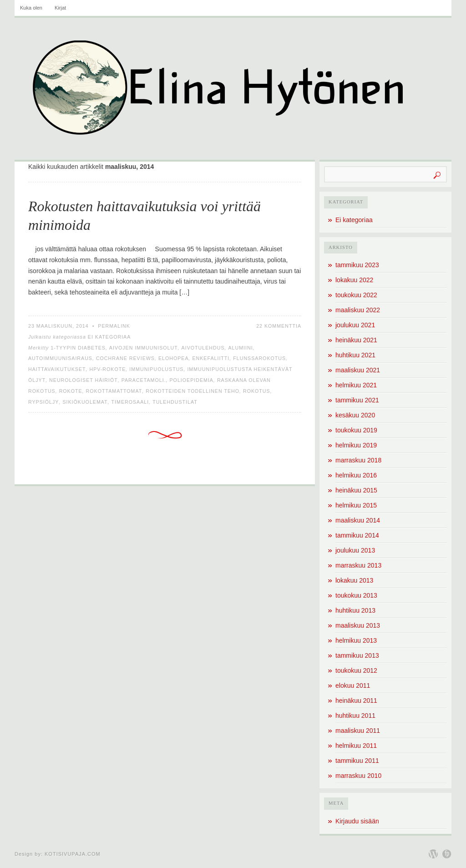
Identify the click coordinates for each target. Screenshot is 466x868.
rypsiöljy (43, 402)
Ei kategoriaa (109, 337)
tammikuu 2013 (357, 655)
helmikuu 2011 (356, 746)
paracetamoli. (144, 380)
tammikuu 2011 (357, 761)
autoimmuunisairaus (60, 358)
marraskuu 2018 (358, 460)
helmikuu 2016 (356, 475)
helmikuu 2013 (356, 640)
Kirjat (60, 8)
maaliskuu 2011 (358, 731)
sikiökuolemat (85, 402)
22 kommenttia (279, 326)
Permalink (114, 326)
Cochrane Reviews (125, 358)
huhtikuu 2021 (355, 355)
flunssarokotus (259, 358)
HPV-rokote (107, 369)
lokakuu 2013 (354, 580)
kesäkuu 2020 (355, 415)
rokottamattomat (114, 391)
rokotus (257, 391)
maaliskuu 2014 (358, 520)
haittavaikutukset (57, 369)
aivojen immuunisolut (144, 348)
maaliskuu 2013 (358, 625)
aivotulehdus (203, 348)
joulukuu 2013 (355, 550)
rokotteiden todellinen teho (192, 391)
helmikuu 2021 (356, 385)
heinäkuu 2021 (356, 340)
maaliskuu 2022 (358, 310)
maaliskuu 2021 (358, 370)
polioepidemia (191, 380)
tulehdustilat (175, 402)
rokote (71, 391)
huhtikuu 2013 (355, 610)
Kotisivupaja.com (73, 854)
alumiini (240, 348)
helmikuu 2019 (356, 445)
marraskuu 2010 (358, 776)
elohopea (174, 358)
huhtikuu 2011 (355, 716)
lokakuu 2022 (354, 280)
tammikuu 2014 (357, 535)
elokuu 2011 (353, 685)
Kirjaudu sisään (357, 821)
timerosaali (130, 402)
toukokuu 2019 (356, 430)
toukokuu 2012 (356, 670)
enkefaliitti (211, 358)
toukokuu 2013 (356, 595)
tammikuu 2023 (357, 265)
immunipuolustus (156, 369)
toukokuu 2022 (356, 295)
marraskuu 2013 (358, 565)
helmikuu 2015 (356, 505)
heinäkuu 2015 (356, 490)
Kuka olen (31, 8)
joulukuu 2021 (355, 325)
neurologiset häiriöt (84, 380)
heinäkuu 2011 (356, 700)
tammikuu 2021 (357, 400)
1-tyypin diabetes (78, 348)
